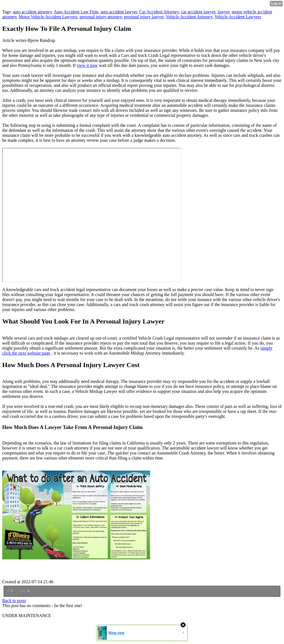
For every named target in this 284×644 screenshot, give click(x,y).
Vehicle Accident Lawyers (238, 17)
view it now (87, 65)
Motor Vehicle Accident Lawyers (48, 17)
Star (24, 591)
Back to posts (14, 601)
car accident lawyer (198, 12)
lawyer (224, 12)
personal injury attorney (101, 17)
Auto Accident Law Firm (76, 12)
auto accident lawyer (119, 12)
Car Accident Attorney (159, 12)
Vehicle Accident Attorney (189, 17)
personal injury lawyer (144, 17)
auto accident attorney (32, 12)
